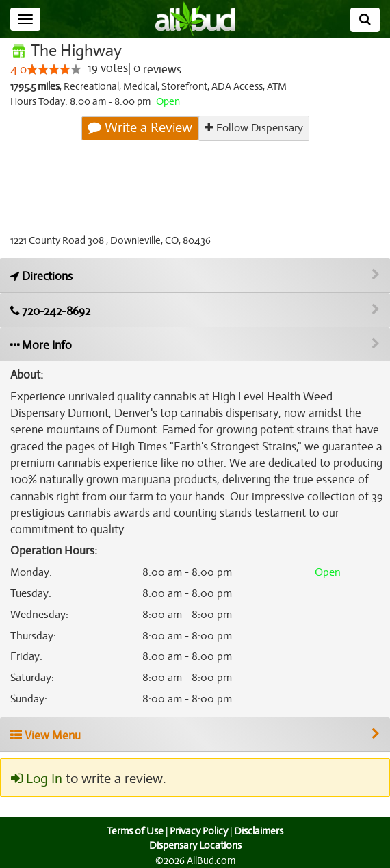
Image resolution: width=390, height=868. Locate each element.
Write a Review (140, 128)
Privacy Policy (198, 831)
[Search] (365, 20)
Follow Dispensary (253, 128)
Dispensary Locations (195, 845)
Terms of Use (134, 831)
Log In (36, 779)
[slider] (54, 70)
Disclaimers (260, 831)
